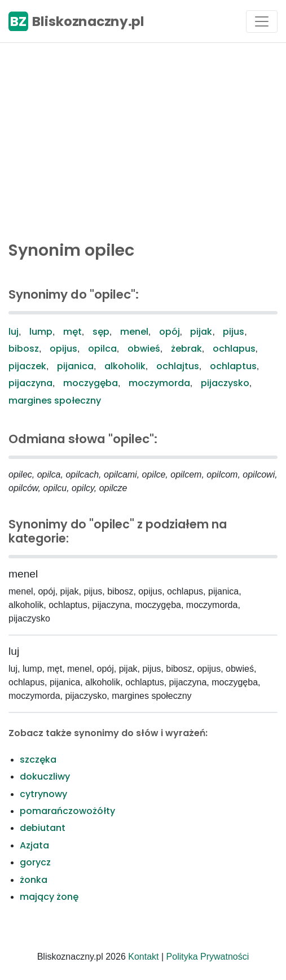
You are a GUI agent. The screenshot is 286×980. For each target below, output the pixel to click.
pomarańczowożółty (67, 811)
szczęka (38, 760)
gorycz (35, 862)
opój (170, 332)
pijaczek (27, 366)
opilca (102, 349)
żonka (34, 880)
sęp (101, 332)
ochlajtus (178, 366)
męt (72, 332)
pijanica (75, 366)
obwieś (144, 349)
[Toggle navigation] (262, 21)
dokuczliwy (45, 776)
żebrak (186, 349)
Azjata (34, 845)
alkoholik (125, 366)
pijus (234, 332)
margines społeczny (55, 401)
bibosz (24, 349)
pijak (201, 332)
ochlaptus (233, 366)
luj (14, 332)
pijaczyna (30, 383)
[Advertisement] (143, 139)
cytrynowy (43, 794)
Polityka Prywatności (208, 957)
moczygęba (91, 383)
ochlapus (234, 349)
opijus (63, 349)
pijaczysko (225, 383)
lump (41, 332)
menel (134, 332)
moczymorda (159, 383)
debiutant (43, 828)
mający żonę (49, 897)
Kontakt (143, 957)
